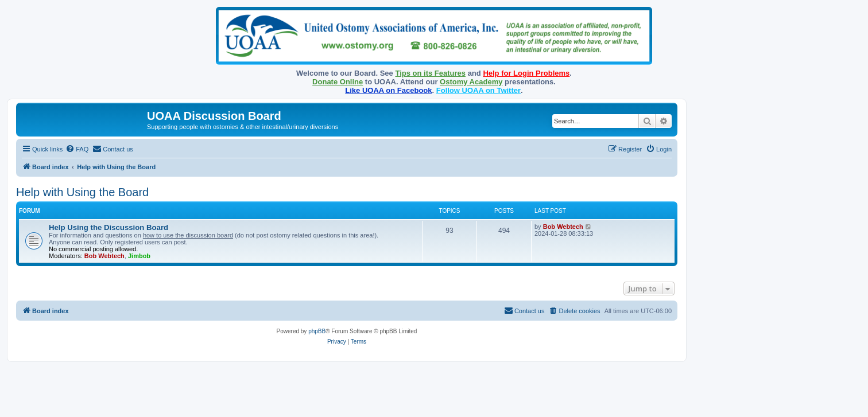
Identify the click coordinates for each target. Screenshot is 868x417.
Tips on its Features (430, 73)
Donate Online (338, 82)
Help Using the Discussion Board (108, 227)
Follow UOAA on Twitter (478, 90)
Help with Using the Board (82, 192)
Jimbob (139, 256)
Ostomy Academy (471, 82)
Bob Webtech (104, 256)
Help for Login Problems (526, 73)
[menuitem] (77, 149)
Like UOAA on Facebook (388, 90)
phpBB (317, 331)
